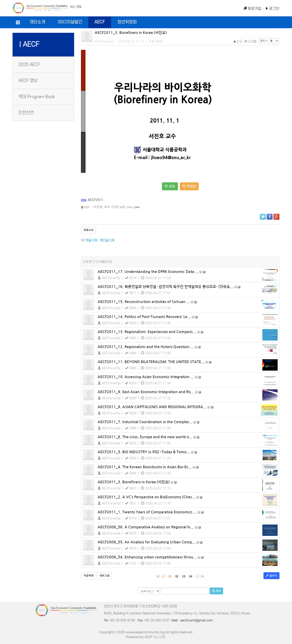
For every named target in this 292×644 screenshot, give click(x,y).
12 (177, 576)
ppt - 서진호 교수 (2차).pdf (105, 207)
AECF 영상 (28, 81)
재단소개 (37, 22)
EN (79, 7)
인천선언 (26, 113)
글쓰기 (271, 576)
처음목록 (89, 576)
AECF (100, 22)
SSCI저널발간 (70, 22)
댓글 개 (91, 241)
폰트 (264, 41)
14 (191, 576)
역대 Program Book (37, 97)
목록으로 (89, 230)
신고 (238, 42)
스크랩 (250, 42)
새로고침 (104, 576)
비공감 (189, 186)
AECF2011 (95, 200)
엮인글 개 (107, 241)
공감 (170, 186)
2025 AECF (29, 65)
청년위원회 (127, 22)
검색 (216, 591)
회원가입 (252, 9)
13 (184, 576)
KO (72, 7)
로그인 (272, 9)
